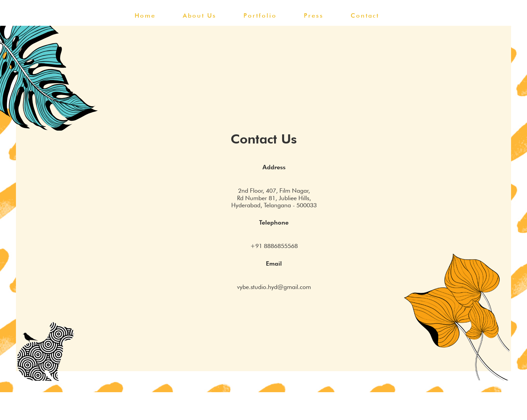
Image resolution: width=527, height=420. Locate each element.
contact (365, 15)
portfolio (260, 15)
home (145, 15)
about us (200, 15)
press (314, 15)
